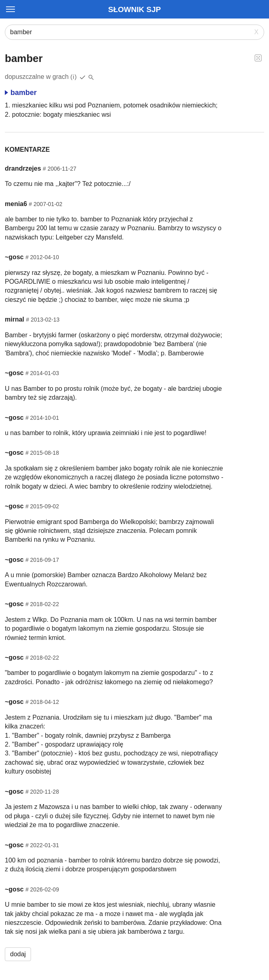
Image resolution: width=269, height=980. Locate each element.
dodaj (18, 954)
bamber (21, 93)
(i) (74, 77)
